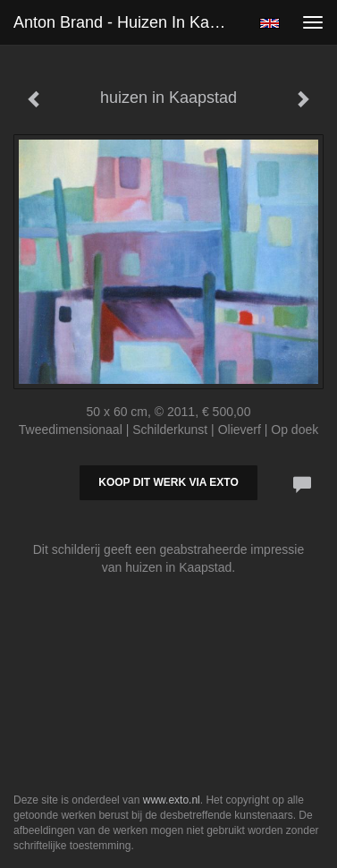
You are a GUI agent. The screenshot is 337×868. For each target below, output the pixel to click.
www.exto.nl (172, 800)
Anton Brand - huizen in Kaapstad (129, 22)
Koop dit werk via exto (168, 482)
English (270, 23)
